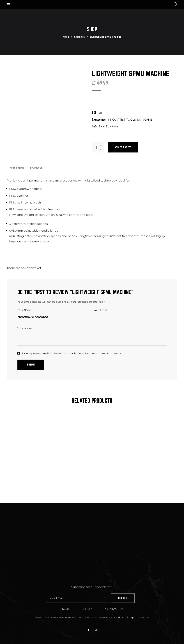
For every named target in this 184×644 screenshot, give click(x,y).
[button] (176, 5)
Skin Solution (108, 126)
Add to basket (123, 147)
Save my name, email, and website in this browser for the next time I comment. (72, 353)
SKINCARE (79, 37)
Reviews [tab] (37, 168)
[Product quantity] (96, 147)
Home (66, 37)
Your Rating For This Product (33, 317)
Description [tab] (17, 168)
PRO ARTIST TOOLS (122, 120)
